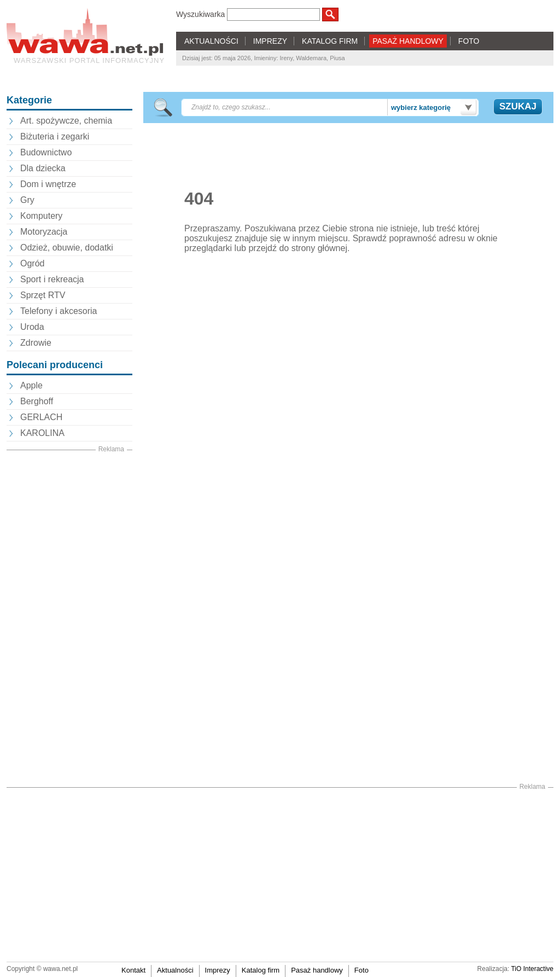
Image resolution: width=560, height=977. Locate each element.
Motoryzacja (44, 232)
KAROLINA (42, 433)
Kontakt (133, 970)
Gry (27, 200)
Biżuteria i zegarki (55, 136)
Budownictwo (46, 152)
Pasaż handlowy (317, 970)
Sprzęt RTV (43, 295)
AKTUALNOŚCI (211, 41)
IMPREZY (270, 41)
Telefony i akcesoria (59, 311)
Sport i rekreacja (52, 279)
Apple (31, 385)
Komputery (41, 216)
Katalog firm (261, 970)
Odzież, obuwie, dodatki (67, 248)
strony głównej (319, 248)
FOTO (469, 41)
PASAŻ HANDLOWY (408, 41)
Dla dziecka (43, 168)
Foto (361, 970)
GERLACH (41, 417)
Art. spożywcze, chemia (66, 121)
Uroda (32, 327)
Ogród (32, 263)
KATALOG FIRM (330, 41)
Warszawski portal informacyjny (89, 60)
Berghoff (37, 401)
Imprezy (218, 970)
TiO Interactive (532, 969)
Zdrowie (36, 343)
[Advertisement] (69, 619)
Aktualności (175, 970)
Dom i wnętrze (48, 184)
